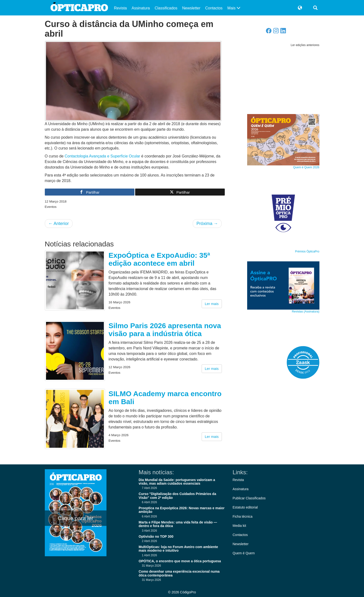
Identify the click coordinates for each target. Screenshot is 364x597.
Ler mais (212, 304)
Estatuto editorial (245, 507)
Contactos (214, 8)
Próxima (207, 224)
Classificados (166, 8)
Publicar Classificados (249, 498)
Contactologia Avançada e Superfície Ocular (102, 156)
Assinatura (141, 8)
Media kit (239, 526)
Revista (120, 8)
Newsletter (191, 8)
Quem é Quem (244, 553)
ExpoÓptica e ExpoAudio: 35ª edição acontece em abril (159, 259)
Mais (234, 8)
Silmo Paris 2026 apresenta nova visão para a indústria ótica (165, 330)
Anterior (59, 224)
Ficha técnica (243, 516)
